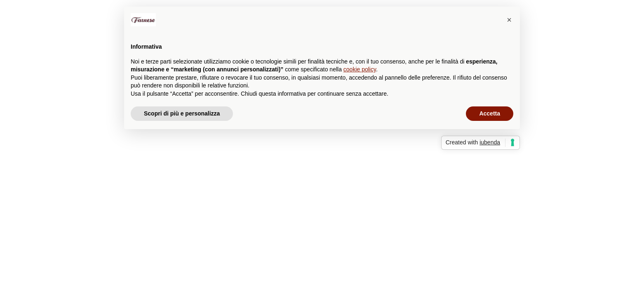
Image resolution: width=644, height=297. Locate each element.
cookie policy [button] (360, 69)
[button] (509, 20)
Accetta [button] (490, 113)
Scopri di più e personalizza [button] (182, 113)
